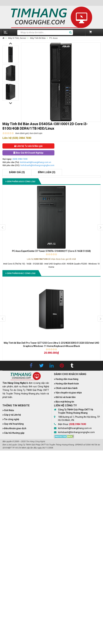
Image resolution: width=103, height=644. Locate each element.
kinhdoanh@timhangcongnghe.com (37, 165)
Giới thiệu (9, 410)
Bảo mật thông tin (65, 402)
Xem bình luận (36, 133)
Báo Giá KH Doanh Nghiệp (28, 153)
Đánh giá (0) (17, 172)
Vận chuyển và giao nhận (69, 393)
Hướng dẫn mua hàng (67, 379)
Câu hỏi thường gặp (14, 433)
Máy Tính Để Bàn (38, 38)
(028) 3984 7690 (20, 159)
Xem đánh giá (21, 133)
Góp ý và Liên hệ (12, 415)
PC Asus (53, 38)
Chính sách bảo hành (67, 388)
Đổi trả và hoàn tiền (66, 397)
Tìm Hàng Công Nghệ (35, 441)
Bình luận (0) (47, 172)
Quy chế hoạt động (14, 424)
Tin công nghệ (12, 419)
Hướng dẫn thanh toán (67, 384)
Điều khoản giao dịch (15, 428)
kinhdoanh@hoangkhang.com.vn (36, 162)
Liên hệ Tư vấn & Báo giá (28, 146)
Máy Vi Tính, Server (17, 38)
